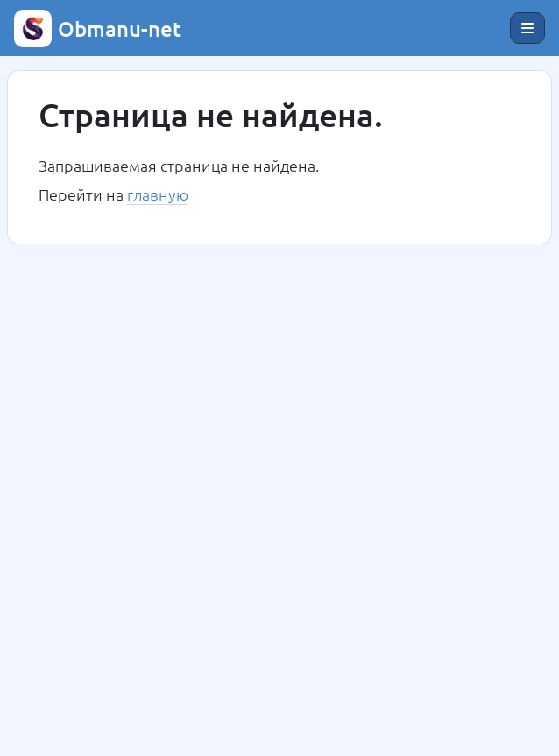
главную (158, 194)
